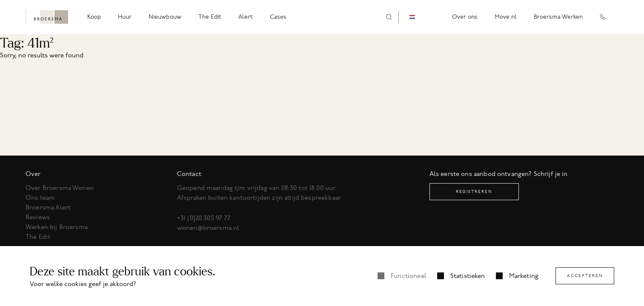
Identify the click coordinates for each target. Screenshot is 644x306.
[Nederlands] (419, 17)
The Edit (38, 237)
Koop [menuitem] (94, 17)
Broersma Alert (48, 207)
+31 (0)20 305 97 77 (204, 218)
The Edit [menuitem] (210, 17)
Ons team (40, 198)
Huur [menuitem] (125, 17)
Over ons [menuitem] (465, 17)
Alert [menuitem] (246, 17)
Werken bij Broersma (57, 227)
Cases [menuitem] (278, 17)
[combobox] (419, 17)
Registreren (474, 191)
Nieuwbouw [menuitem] (165, 17)
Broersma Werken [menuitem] (558, 17)
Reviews (38, 217)
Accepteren (585, 276)
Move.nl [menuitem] (506, 17)
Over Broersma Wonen (60, 188)
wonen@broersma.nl (208, 228)
